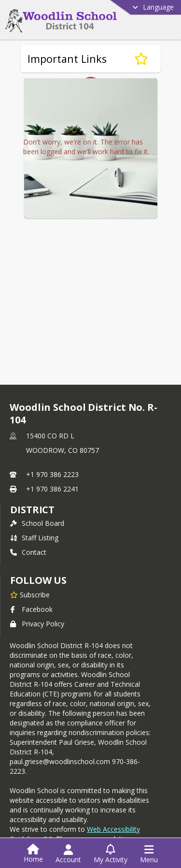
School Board (37, 521)
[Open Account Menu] (68, 854)
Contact (28, 550)
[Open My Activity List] (111, 854)
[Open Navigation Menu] (149, 854)
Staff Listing (34, 535)
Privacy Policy (37, 621)
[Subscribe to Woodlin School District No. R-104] (30, 592)
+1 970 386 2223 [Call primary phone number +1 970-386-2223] (52, 472)
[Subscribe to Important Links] (141, 59)
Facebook (31, 607)
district (32, 507)
